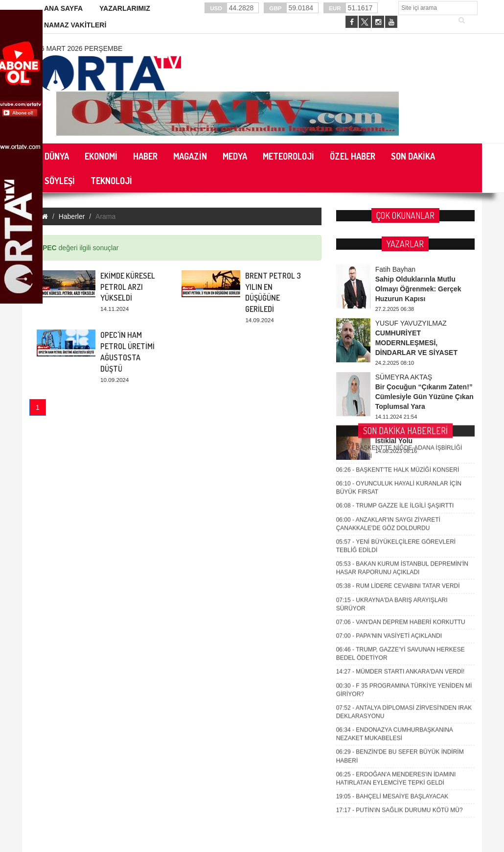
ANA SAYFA (63, 8)
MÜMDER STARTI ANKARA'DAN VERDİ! (401, 503)
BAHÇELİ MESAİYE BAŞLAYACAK (392, 628)
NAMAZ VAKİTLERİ (75, 25)
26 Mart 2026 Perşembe (80, 48)
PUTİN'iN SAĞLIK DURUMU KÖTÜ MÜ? (400, 641)
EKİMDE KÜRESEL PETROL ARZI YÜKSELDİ (128, 287)
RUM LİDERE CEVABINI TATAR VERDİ (398, 418)
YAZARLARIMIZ (125, 8)
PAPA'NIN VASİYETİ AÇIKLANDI (389, 467)
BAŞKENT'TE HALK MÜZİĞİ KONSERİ (398, 301)
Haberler (72, 216)
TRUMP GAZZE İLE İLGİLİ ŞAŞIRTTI (395, 337)
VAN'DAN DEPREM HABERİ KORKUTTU (401, 453)
